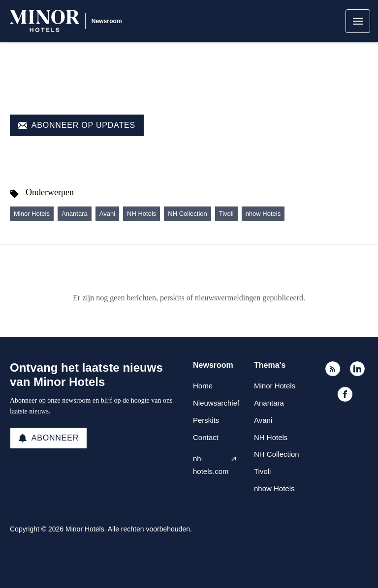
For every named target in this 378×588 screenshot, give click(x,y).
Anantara (75, 214)
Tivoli (226, 214)
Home (203, 386)
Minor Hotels (32, 214)
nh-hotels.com (211, 465)
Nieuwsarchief (216, 403)
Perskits (206, 420)
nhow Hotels (263, 214)
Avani (107, 214)
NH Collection (187, 214)
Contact (206, 437)
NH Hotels (142, 214)
